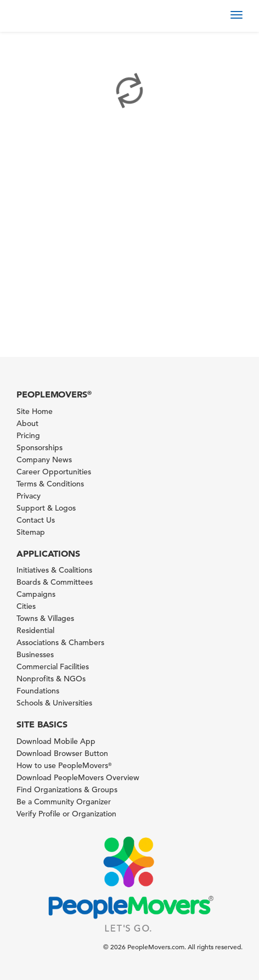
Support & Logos (46, 508)
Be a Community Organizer (64, 802)
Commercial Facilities (53, 667)
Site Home (35, 411)
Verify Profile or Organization (66, 814)
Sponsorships (40, 447)
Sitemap (31, 532)
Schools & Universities (54, 703)
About (27, 423)
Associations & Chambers (60, 642)
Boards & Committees (55, 582)
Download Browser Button (62, 753)
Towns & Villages (45, 618)
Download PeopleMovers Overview (78, 777)
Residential (35, 630)
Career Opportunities (54, 472)
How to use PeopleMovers (64, 765)
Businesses (35, 654)
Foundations (38, 691)
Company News (44, 460)
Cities (26, 606)
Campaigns (36, 594)
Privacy (29, 496)
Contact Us (36, 520)
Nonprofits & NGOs (51, 679)
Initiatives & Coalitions (54, 570)
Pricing (28, 435)
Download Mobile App (56, 741)
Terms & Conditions (50, 484)
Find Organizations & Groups (67, 789)
